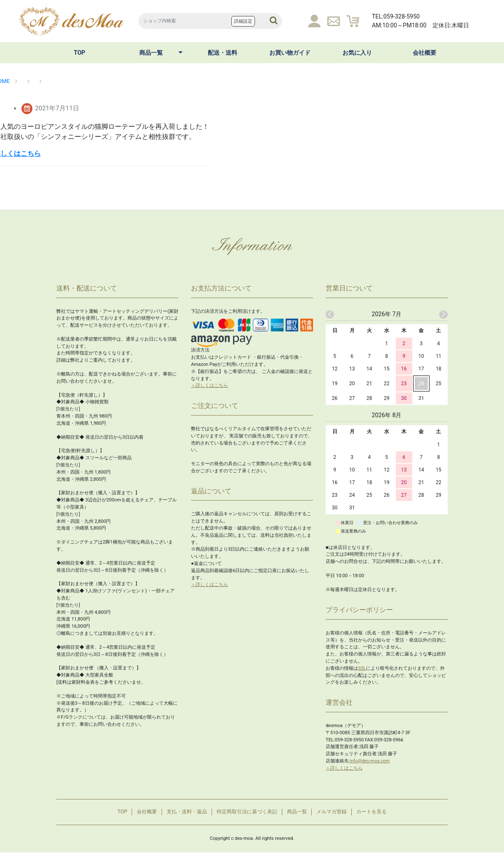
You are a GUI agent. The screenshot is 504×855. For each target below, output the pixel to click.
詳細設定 (243, 21)
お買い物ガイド (290, 53)
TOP (79, 53)
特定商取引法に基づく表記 (246, 813)
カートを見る (382, 813)
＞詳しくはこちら (210, 385)
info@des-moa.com (371, 761)
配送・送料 (223, 53)
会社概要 (424, 53)
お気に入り (357, 53)
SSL (362, 668)
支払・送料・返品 (181, 813)
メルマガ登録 (339, 813)
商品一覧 (151, 53)
